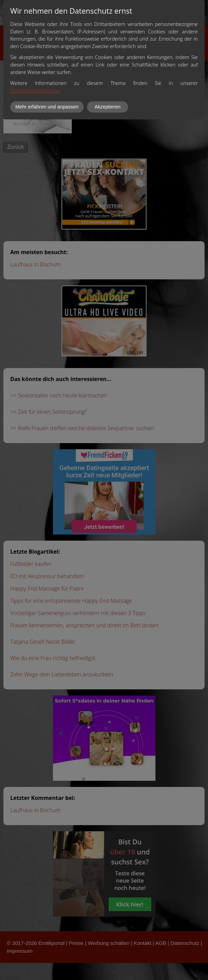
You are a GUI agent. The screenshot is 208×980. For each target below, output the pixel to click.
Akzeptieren (108, 107)
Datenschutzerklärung (34, 91)
